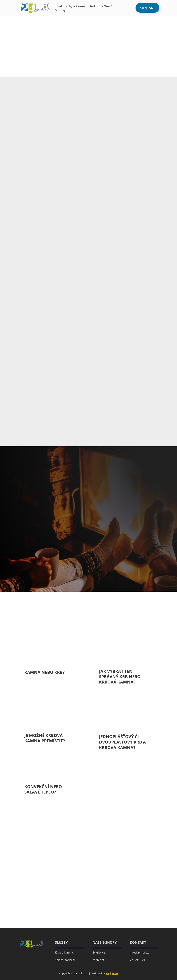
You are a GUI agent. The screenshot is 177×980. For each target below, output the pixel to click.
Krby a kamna (76, 6)
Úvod (58, 6)
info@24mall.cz (140, 952)
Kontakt (147, 8)
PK (108, 973)
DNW (115, 973)
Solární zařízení (101, 6)
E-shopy (60, 10)
